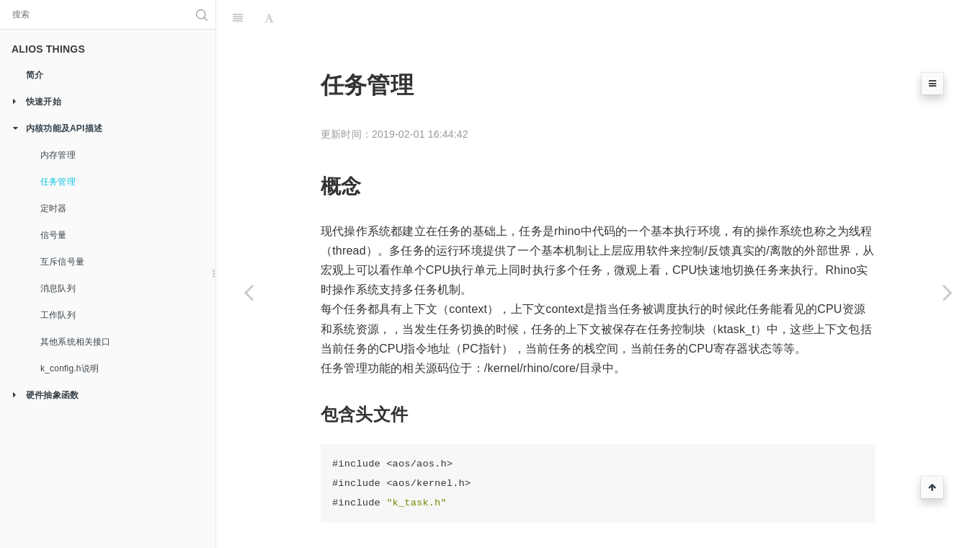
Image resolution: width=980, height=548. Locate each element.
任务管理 (58, 182)
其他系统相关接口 (76, 342)
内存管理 (58, 155)
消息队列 (58, 288)
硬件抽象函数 (41, 395)
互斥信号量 (62, 262)
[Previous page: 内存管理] (249, 292)
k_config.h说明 (70, 368)
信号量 (54, 235)
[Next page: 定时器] (948, 292)
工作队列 (58, 315)
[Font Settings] (269, 18)
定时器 (54, 208)
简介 (35, 75)
